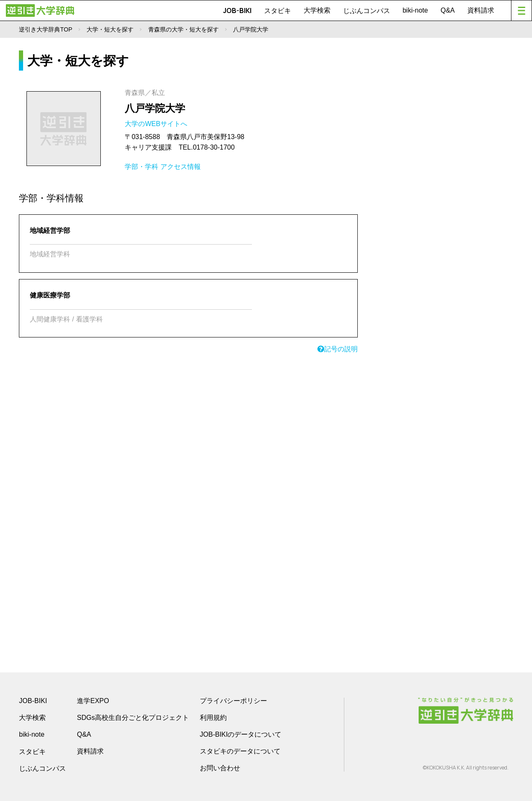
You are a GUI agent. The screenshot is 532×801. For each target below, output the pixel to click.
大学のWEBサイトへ (157, 124)
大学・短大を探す (110, 29)
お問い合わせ (220, 768)
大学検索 (317, 10)
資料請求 (481, 10)
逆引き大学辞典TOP (46, 29)
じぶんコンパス (367, 11)
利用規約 (213, 718)
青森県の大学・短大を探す (183, 29)
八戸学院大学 (155, 108)
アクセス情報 (181, 167)
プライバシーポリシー (233, 701)
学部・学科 (142, 167)
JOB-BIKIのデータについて (241, 734)
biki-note (415, 10)
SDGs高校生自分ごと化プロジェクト (133, 718)
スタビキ (278, 11)
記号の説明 (338, 349)
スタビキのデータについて (240, 751)
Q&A (448, 10)
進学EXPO (93, 701)
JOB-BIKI (237, 11)
